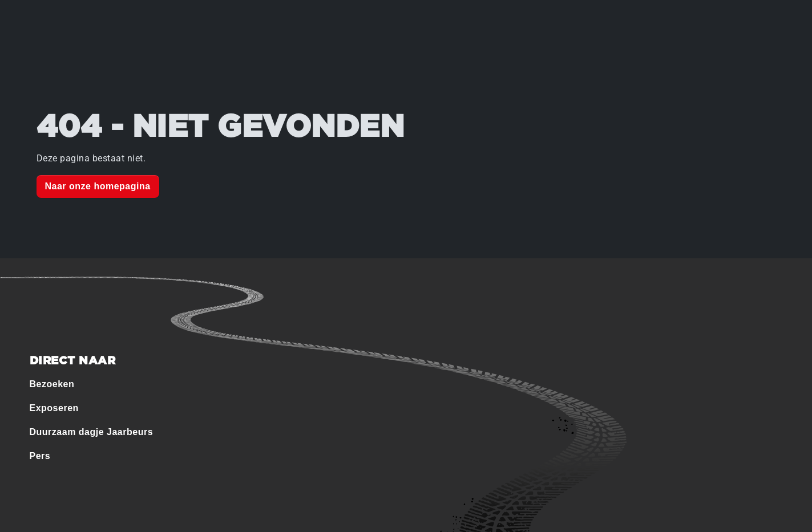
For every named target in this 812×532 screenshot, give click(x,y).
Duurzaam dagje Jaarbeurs (92, 432)
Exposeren (54, 408)
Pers (40, 456)
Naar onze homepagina (98, 186)
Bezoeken (52, 384)
